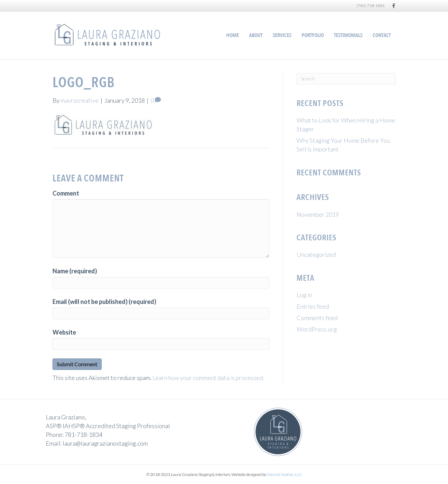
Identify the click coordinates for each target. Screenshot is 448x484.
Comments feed (317, 318)
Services (282, 35)
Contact (382, 35)
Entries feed (313, 306)
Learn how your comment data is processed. (208, 378)
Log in (304, 295)
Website (64, 332)
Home (233, 35)
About (256, 35)
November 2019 (318, 214)
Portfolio (313, 35)
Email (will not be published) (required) (104, 302)
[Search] (346, 79)
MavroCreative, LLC (284, 474)
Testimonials (348, 35)
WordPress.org (317, 329)
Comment (66, 193)
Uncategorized (316, 254)
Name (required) (75, 271)
